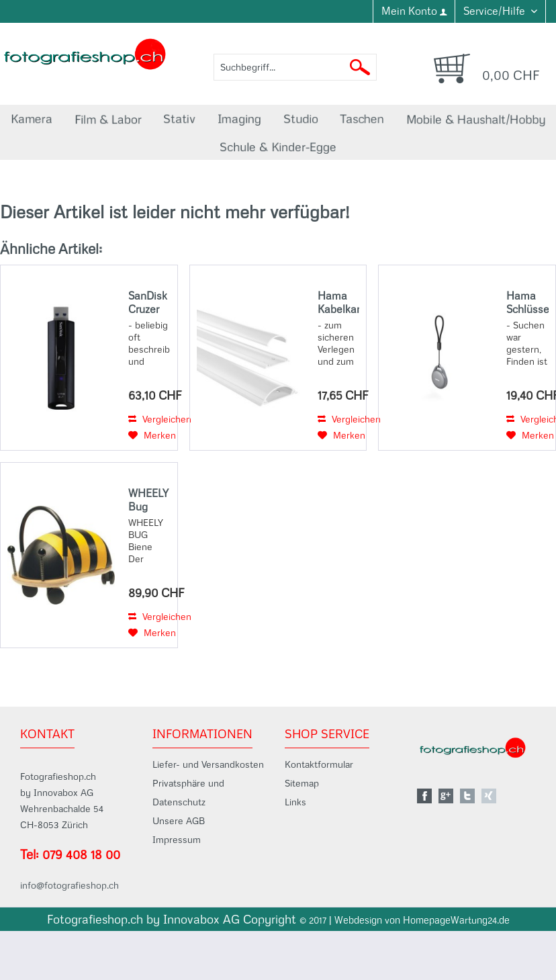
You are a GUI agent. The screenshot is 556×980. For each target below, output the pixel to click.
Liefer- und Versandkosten (208, 764)
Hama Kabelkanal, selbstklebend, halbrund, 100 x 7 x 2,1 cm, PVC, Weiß (339, 302)
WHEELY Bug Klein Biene (148, 500)
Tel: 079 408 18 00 (70, 854)
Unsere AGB (179, 821)
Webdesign (358, 920)
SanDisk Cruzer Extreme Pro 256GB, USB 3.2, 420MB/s (149, 302)
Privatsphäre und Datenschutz (188, 793)
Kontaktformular (319, 764)
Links (295, 802)
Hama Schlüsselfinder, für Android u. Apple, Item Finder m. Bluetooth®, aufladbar (527, 302)
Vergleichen (160, 419)
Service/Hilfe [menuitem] (496, 11)
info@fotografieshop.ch (69, 885)
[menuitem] (414, 11)
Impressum (177, 840)
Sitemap (302, 783)
